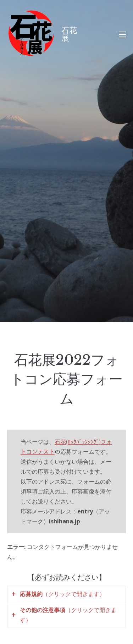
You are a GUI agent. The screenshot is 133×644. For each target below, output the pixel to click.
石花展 (69, 34)
